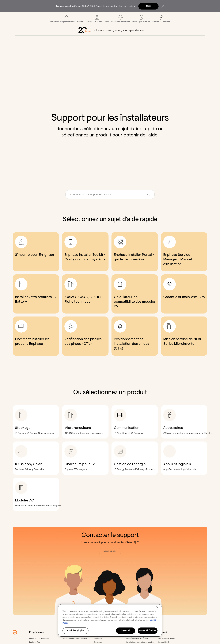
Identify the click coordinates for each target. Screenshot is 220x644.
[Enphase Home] (45, 16)
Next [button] (148, 6)
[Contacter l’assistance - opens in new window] (121, 27)
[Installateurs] (109, 16)
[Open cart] (163, 16)
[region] (110, 620)
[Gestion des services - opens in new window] (161, 27)
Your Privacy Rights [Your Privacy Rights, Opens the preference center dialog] (75, 631)
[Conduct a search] (106, 203)
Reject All (126, 631)
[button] (171, 16)
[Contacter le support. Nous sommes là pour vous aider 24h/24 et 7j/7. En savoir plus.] (110, 579)
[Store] (120, 16)
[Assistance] (129, 16)
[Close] (157, 607)
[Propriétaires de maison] (64, 16)
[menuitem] (64, 16)
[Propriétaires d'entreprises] (89, 16)
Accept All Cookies (148, 631)
